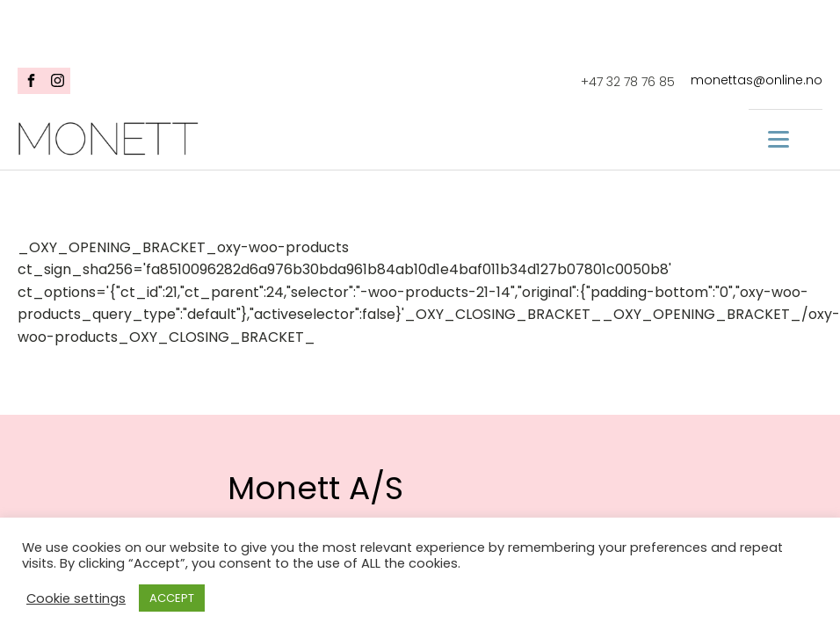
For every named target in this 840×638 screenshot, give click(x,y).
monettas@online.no (757, 80)
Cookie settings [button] (76, 598)
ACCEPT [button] (172, 598)
